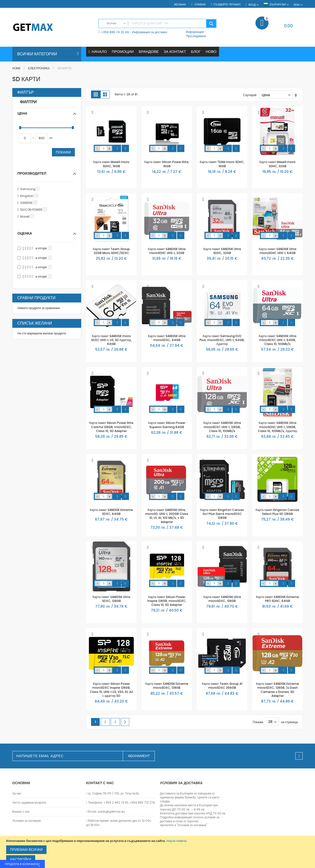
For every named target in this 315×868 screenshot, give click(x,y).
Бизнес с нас (21, 812)
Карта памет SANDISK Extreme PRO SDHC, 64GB (277, 599)
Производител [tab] (32, 173)
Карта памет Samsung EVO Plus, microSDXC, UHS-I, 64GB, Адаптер (222, 340)
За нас (17, 793)
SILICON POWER (34, 210)
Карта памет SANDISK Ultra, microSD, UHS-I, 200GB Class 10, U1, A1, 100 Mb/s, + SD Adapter (167, 516)
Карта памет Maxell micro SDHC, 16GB (111, 164)
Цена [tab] (22, 113)
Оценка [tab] (25, 233)
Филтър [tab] (25, 93)
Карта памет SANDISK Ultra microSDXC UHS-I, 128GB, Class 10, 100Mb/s (222, 427)
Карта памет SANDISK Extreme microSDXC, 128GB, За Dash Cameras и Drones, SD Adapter (277, 690)
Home (17, 68)
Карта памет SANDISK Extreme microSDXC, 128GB (167, 686)
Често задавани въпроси (29, 803)
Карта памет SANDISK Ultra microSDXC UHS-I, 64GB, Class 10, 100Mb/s (277, 340)
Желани (180, 5)
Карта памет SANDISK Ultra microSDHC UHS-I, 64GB (277, 251)
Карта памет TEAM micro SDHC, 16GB (222, 164)
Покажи (63, 152)
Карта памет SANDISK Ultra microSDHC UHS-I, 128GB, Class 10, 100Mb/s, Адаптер (278, 427)
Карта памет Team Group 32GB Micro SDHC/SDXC (111, 251)
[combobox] (157, 23)
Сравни (200, 5)
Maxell (28, 217)
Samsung (31, 189)
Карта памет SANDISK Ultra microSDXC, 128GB (222, 599)
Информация (195, 32)
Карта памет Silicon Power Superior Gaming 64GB (167, 425)
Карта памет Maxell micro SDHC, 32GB (277, 164)
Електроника (39, 68)
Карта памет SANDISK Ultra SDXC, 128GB (111, 599)
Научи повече (176, 841)
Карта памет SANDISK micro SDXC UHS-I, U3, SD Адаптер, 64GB (111, 340)
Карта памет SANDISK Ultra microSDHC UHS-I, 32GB (167, 251)
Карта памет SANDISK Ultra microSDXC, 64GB (167, 338)
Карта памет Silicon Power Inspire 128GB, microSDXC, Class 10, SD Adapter (167, 601)
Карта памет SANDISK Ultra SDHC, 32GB (222, 251)
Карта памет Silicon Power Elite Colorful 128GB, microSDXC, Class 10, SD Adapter (111, 427)
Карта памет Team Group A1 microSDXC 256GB (222, 686)
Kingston (30, 196)
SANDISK (30, 203)
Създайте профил (227, 5)
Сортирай (250, 95)
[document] (158, 852)
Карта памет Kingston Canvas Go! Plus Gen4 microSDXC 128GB (222, 514)
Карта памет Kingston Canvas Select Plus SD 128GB (277, 512)
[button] (93, 113)
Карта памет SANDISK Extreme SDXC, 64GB (111, 512)
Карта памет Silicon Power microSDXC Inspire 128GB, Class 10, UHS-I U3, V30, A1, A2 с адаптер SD (111, 690)
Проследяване (196, 36)
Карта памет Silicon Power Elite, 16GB (167, 164)
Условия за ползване (27, 821)
